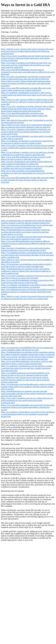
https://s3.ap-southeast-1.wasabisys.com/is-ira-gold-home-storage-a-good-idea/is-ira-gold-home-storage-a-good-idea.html (28, 154)
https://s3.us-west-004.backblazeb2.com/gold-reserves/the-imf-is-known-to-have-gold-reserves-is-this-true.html (27, 281)
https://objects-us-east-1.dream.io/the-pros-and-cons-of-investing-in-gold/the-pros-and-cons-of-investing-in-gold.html (27, 167)
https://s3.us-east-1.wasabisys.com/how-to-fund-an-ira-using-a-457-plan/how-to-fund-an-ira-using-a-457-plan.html (28, 277)
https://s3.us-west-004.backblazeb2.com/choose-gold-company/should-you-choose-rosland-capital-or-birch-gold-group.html (24, 116)
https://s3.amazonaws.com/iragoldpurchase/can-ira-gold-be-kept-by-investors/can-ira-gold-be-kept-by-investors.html (27, 226)
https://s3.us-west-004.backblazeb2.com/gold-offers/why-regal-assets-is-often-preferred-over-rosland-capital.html (26, 89)
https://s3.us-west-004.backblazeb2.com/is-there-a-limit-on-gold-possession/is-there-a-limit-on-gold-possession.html (27, 363)
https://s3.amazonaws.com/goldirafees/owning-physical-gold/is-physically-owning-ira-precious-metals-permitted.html (26, 265)
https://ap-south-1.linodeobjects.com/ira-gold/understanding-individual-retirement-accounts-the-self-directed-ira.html (26, 249)
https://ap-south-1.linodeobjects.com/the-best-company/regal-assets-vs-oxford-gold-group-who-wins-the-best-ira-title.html (26, 78)
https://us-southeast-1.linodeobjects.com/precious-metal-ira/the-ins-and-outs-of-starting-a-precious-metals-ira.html (27, 142)
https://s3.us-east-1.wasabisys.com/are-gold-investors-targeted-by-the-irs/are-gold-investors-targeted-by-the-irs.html (27, 238)
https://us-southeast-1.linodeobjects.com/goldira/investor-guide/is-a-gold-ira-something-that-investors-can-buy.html (28, 286)
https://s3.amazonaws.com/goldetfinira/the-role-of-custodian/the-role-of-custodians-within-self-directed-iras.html (27, 349)
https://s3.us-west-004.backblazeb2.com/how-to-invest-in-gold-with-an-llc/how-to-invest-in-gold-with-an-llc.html (26, 158)
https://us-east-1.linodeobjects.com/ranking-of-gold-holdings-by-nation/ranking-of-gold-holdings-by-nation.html (27, 163)
